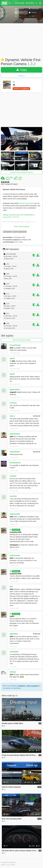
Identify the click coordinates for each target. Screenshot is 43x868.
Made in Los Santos (8, 865)
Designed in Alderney (9, 862)
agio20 (12, 358)
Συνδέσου (22, 686)
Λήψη (22, 70)
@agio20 (13, 392)
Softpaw (13, 672)
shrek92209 (14, 652)
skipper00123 (15, 390)
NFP (11, 587)
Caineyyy (13, 403)
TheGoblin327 (15, 452)
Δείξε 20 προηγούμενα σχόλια (21, 340)
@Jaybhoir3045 (15, 532)
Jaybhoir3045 (15, 434)
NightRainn (14, 634)
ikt (14, 82)
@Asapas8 (14, 545)
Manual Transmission (26, 203)
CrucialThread (15, 345)
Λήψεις (8, 179)
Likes (20, 179)
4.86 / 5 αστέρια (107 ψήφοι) (9, 184)
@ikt (11, 348)
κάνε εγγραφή (32, 686)
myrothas (13, 496)
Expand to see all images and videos (21, 172)
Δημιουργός (16, 530)
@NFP (12, 616)
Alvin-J (12, 416)
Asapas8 (13, 476)
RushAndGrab (15, 463)
